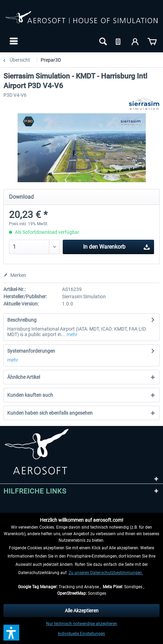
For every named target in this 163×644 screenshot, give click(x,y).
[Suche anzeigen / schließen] (102, 41)
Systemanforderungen (31, 351)
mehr (72, 334)
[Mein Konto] (135, 41)
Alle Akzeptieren (82, 611)
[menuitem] (13, 41)
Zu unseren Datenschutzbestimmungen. (106, 573)
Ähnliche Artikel (24, 377)
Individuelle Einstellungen (81, 634)
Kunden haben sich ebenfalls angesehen (50, 413)
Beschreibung (22, 320)
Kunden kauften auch (30, 395)
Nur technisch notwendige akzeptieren (82, 624)
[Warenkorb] (152, 41)
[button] (11, 633)
